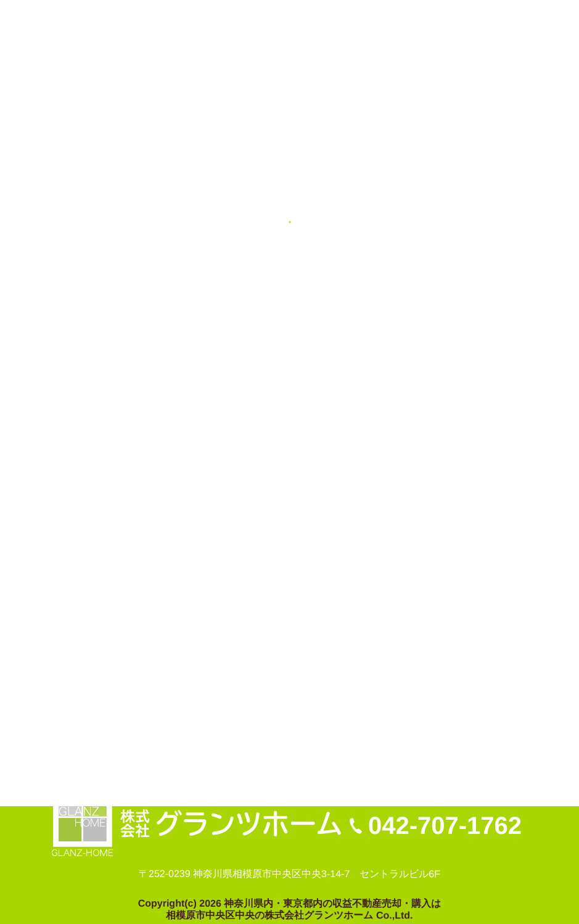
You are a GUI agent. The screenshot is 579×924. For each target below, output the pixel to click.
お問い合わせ (68, 726)
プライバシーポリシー (162, 726)
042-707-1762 (445, 825)
